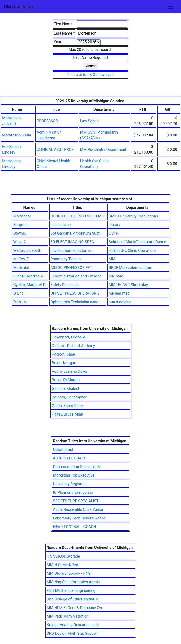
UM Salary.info (19, 7)
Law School (90, 121)
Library (114, 225)
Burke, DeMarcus (66, 380)
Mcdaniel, (21, 268)
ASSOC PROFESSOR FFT (71, 268)
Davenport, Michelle (68, 337)
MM (112, 259)
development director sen (72, 250)
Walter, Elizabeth (27, 250)
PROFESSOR (47, 121)
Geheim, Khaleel (65, 389)
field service (60, 225)
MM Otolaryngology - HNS (69, 573)
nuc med (116, 276)
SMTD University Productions (133, 216)
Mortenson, (23, 216)
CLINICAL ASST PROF (55, 149)
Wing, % (20, 242)
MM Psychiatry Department (103, 149)
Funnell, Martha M (28, 276)
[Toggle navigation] (171, 7)
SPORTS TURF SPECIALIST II (77, 501)
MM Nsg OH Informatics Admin (73, 582)
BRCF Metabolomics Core (130, 268)
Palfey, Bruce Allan (67, 414)
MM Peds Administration (68, 616)
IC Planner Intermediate (73, 492)
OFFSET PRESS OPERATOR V (75, 293)
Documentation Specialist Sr (77, 467)
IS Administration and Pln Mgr (76, 276)
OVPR (114, 233)
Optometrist (63, 450)
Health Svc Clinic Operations (133, 250)
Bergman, (21, 225)
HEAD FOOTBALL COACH (75, 527)
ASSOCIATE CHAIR (69, 458)
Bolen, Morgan (64, 363)
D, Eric (18, 293)
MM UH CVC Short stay (128, 285)
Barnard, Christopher (69, 397)
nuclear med (119, 293)
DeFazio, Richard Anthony (73, 346)
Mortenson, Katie (17, 135)
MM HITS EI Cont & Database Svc (75, 608)
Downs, (19, 233)
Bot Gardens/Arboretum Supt (75, 233)
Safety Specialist (64, 285)
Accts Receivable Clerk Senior (78, 510)
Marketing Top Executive (74, 475)
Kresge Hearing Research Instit (73, 625)
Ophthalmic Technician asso (74, 302)
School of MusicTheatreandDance (137, 242)
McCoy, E (21, 259)
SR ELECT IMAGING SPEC (72, 242)
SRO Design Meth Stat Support (73, 633)
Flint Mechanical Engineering (71, 591)
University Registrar (69, 484)
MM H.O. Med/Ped (62, 565)
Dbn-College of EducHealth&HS (73, 599)
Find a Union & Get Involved (91, 75)
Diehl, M (20, 302)
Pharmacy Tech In (65, 259)
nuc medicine (120, 302)
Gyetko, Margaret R (29, 285)
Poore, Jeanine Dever (70, 371)
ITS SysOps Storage (63, 556)
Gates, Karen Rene (67, 406)
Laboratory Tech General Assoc (79, 518)
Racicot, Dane (63, 354)
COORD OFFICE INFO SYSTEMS (77, 216)
